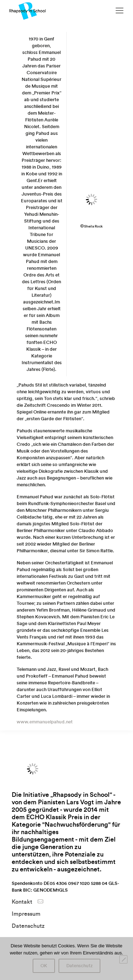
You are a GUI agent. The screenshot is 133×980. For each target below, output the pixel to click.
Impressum (26, 914)
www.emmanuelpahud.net (45, 722)
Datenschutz (28, 926)
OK (44, 966)
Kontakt (22, 902)
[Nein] (123, 959)
